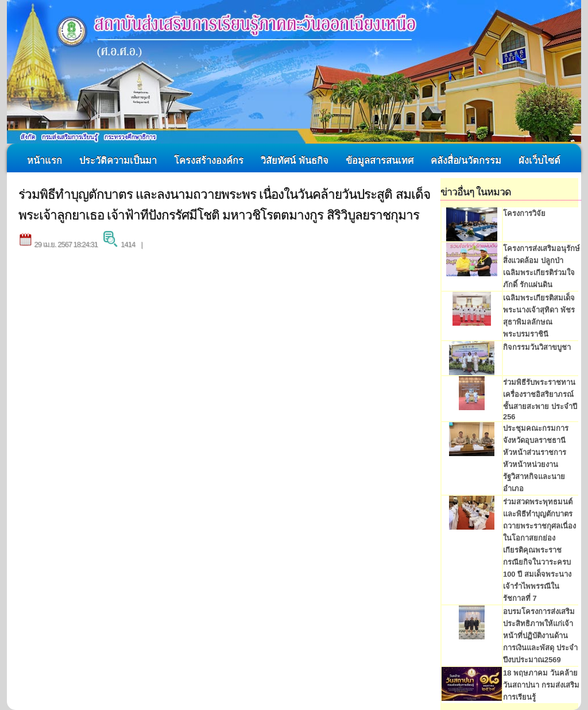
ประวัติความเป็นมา (118, 160)
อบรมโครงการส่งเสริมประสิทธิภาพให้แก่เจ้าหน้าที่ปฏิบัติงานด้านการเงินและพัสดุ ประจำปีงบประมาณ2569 (540, 636)
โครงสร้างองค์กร (209, 160)
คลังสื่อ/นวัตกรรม (466, 160)
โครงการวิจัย (524, 213)
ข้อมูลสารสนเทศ (380, 160)
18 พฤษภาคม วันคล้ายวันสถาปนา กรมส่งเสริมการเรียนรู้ (541, 685)
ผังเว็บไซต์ (539, 160)
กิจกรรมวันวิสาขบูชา (537, 347)
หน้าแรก (45, 160)
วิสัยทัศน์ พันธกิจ (295, 160)
